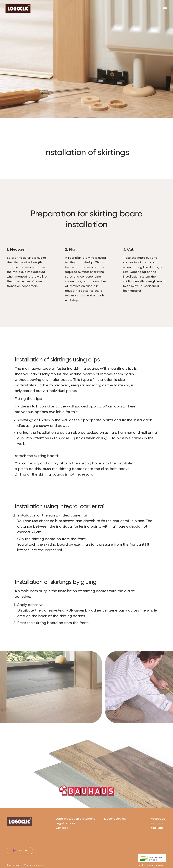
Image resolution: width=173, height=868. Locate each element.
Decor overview (115, 833)
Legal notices (65, 838)
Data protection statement (75, 833)
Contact (62, 842)
